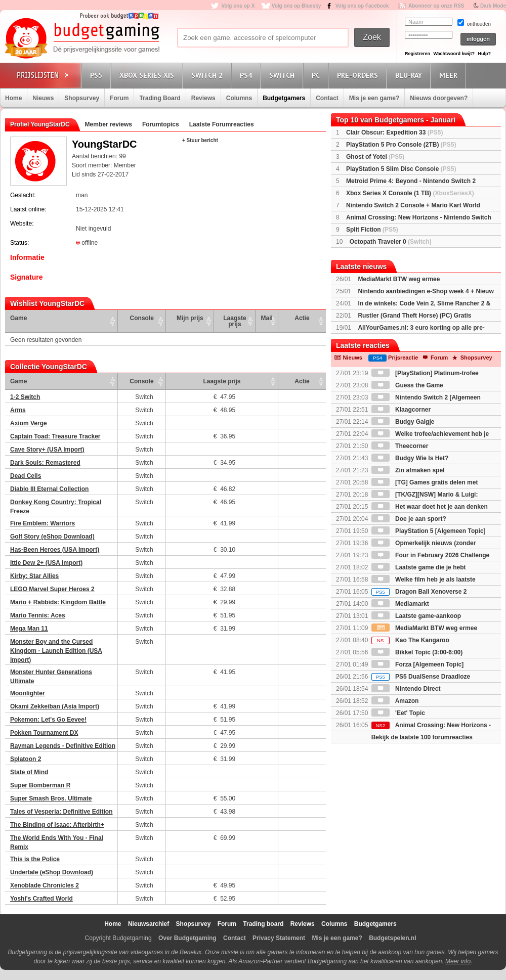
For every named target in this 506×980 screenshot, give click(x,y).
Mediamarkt (400, 604)
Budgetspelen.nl (392, 938)
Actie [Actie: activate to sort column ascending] (302, 318)
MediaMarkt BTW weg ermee (399, 279)
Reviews (203, 98)
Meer (450, 75)
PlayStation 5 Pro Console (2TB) (401, 145)
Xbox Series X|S (148, 75)
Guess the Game (407, 385)
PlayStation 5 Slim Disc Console (401, 169)
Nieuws (43, 98)
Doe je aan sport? (409, 519)
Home (13, 98)
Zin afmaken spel (408, 470)
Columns (239, 98)
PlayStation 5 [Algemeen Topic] (429, 531)
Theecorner (400, 446)
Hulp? (484, 54)
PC (317, 75)
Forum (119, 98)
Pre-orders (359, 75)
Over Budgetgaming (187, 938)
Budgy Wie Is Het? (410, 458)
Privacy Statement (279, 938)
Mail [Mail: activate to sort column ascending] (267, 318)
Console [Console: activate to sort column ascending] (142, 318)
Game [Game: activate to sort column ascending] (18, 318)
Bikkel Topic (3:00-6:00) (417, 652)
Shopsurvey (82, 98)
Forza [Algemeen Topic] (417, 664)
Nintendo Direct (406, 689)
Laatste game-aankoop (416, 616)
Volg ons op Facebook (362, 6)
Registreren (417, 54)
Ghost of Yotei (375, 157)
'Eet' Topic (398, 713)
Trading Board (160, 98)
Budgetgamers (284, 98)
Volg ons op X (238, 6)
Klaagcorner (401, 410)
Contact (327, 98)
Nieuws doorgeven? (439, 98)
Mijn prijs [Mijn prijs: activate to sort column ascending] (190, 318)
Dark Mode (493, 6)
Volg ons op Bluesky (297, 6)
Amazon (395, 701)
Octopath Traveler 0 (391, 242)
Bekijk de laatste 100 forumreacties (422, 737)
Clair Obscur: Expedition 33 (394, 132)
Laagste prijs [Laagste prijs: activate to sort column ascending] (235, 321)
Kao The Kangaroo (410, 640)
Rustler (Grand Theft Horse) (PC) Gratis (414, 316)
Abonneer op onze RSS (436, 6)
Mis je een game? (374, 98)
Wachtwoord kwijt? (454, 54)
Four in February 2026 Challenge (430, 555)
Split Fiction (372, 230)
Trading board (263, 924)
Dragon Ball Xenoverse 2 (419, 592)
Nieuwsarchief (149, 924)
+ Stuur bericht (200, 140)
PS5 (98, 75)
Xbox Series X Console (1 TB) (410, 193)
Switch (283, 75)
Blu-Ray (410, 75)
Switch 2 (208, 75)
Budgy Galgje (403, 422)
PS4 (247, 75)
